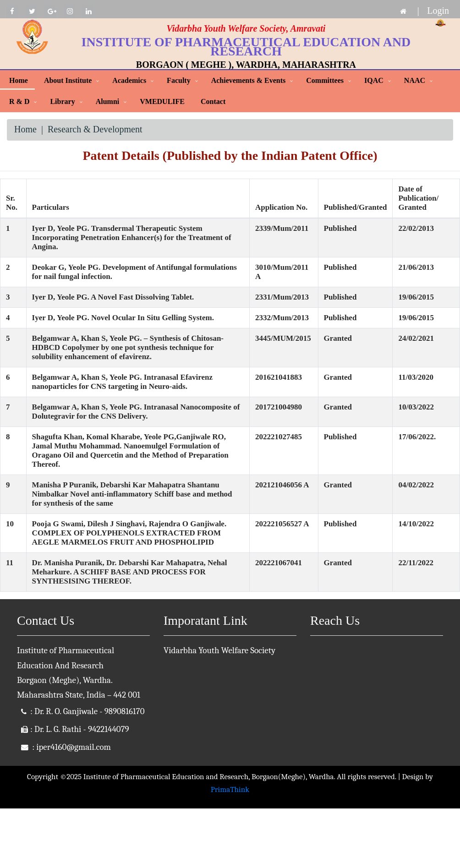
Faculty (179, 80)
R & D (19, 101)
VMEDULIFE (162, 101)
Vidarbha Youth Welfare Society (219, 650)
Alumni (108, 101)
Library (62, 101)
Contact (213, 101)
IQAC (374, 80)
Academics (129, 80)
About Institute (68, 80)
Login (438, 11)
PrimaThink (230, 789)
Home (19, 80)
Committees (325, 80)
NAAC (415, 80)
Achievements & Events (249, 80)
